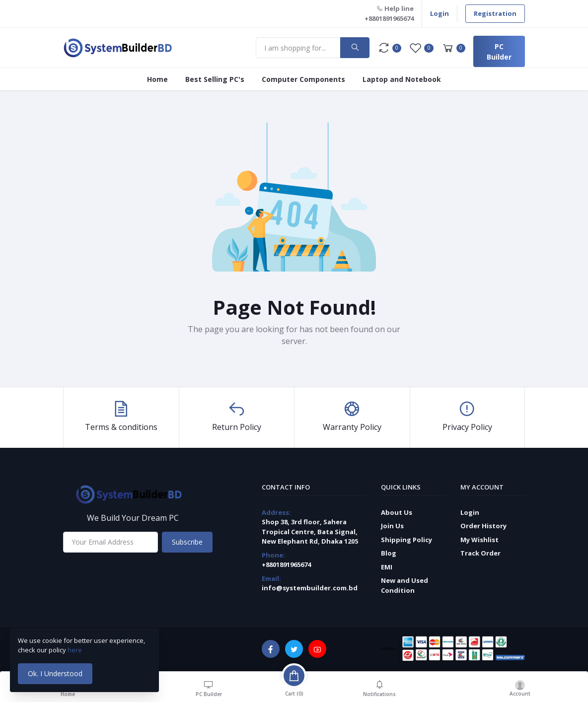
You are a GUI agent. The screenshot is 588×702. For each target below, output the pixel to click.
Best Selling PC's (215, 79)
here (75, 650)
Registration (495, 13)
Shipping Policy (406, 540)
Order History (483, 526)
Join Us (392, 526)
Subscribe (187, 542)
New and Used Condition (404, 585)
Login (440, 13)
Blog (389, 553)
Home (157, 79)
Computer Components (303, 79)
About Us (397, 512)
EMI (387, 567)
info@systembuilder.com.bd (310, 588)
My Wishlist (479, 540)
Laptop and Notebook (402, 79)
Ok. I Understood (55, 673)
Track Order (480, 553)
